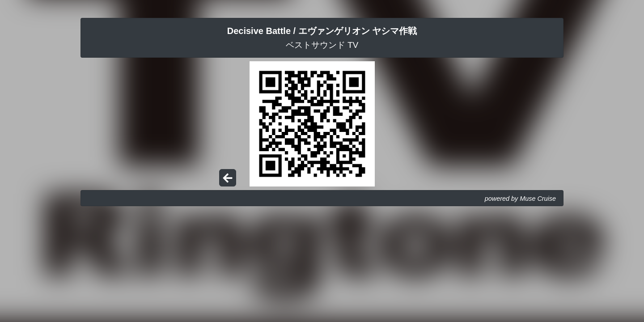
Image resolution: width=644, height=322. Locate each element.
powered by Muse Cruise (520, 199)
